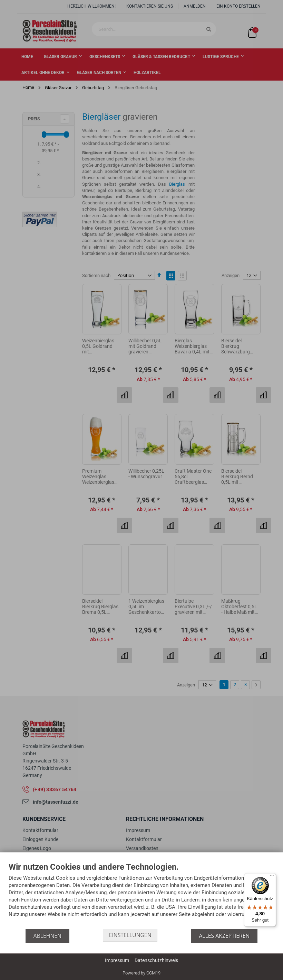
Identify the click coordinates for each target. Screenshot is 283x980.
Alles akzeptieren (225, 936)
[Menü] (272, 877)
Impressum (117, 960)
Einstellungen (130, 936)
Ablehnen (47, 936)
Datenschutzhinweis (156, 960)
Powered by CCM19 (141, 973)
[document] (141, 896)
